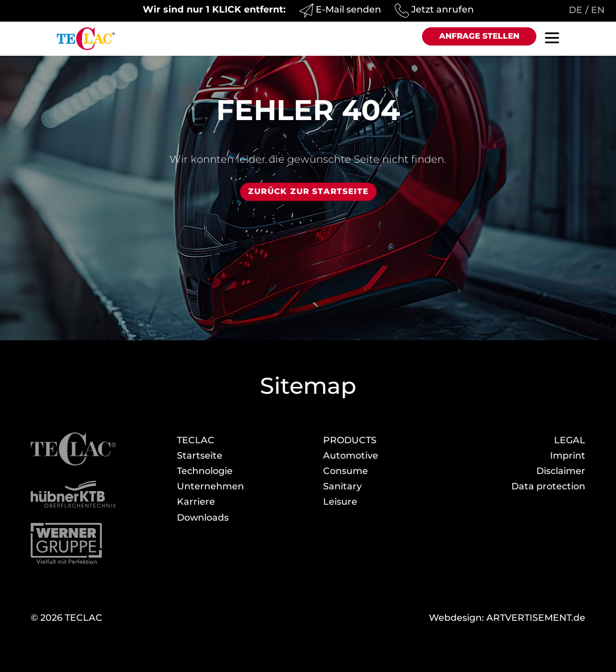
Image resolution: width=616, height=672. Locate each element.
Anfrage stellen (479, 36)
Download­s (203, 518)
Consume (346, 471)
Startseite (200, 455)
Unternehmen (210, 486)
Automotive (351, 455)
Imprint (568, 455)
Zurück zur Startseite (308, 191)
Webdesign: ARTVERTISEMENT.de (507, 618)
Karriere (196, 502)
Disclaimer (561, 471)
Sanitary (342, 486)
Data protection (548, 486)
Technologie (205, 471)
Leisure (340, 502)
